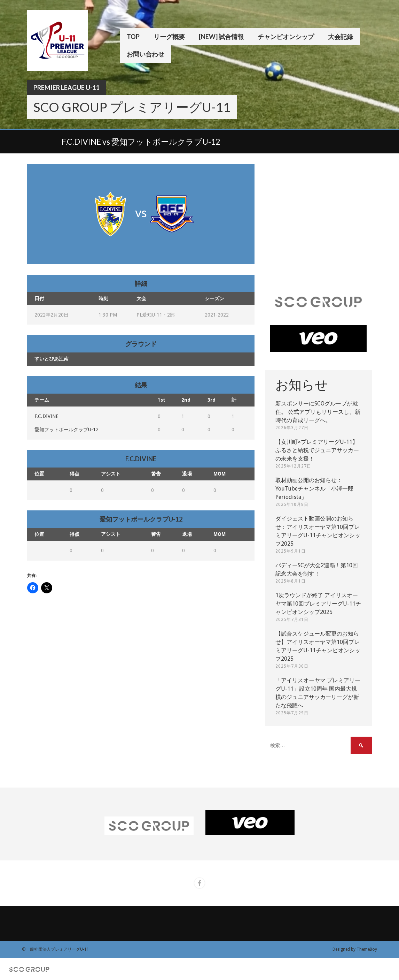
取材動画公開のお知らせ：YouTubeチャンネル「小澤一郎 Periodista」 (314, 489)
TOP (133, 37)
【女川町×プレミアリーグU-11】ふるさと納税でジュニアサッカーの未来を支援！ (317, 450)
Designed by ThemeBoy (355, 949)
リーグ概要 (169, 37)
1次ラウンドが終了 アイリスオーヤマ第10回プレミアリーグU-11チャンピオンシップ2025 (318, 604)
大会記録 (341, 37)
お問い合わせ (146, 54)
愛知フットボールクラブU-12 (66, 430)
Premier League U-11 (66, 88)
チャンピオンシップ (286, 37)
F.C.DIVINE (46, 416)
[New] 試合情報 (221, 37)
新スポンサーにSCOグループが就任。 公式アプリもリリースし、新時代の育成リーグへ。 (318, 412)
